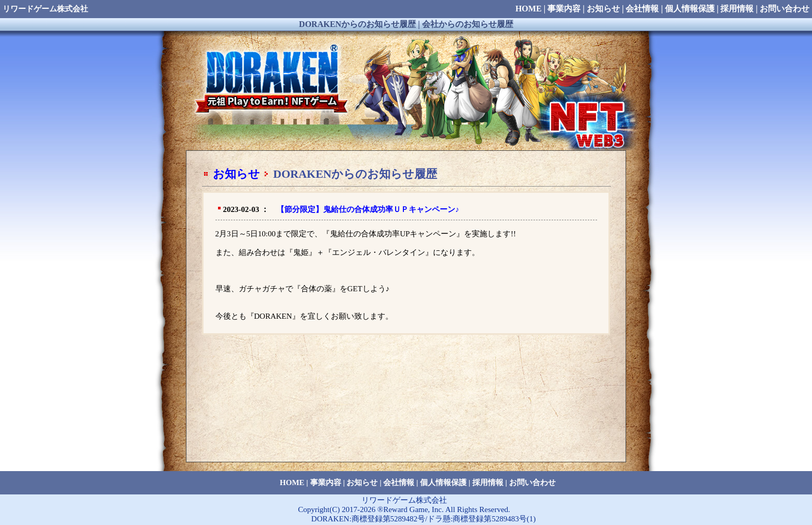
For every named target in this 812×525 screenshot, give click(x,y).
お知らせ (236, 174)
